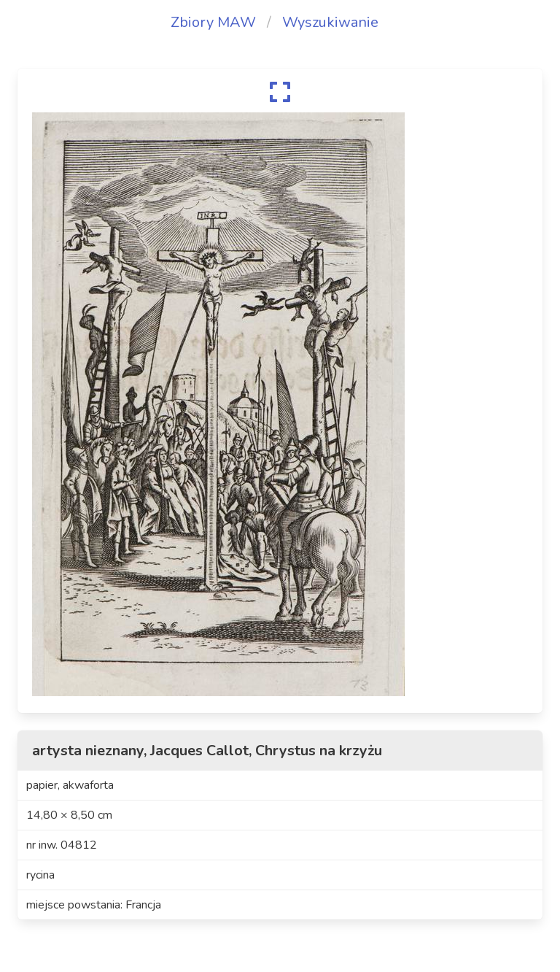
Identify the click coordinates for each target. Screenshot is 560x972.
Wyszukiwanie (330, 22)
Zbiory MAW (213, 22)
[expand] (280, 92)
